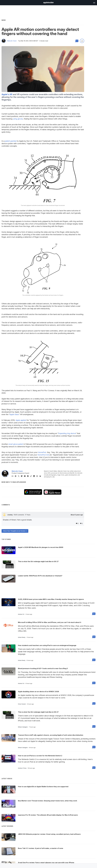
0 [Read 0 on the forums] (94, 614)
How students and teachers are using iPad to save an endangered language (47, 645)
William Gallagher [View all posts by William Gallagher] (23, 727)
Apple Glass (14, 414)
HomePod (42, 452)
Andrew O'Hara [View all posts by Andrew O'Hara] (22, 768)
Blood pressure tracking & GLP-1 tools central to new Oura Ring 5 (43, 668)
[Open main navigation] (94, 2)
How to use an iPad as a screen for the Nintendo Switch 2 (40, 756)
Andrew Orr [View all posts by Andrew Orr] (21, 614)
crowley (10, 515)
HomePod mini (43, 455)
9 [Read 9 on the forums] (94, 637)
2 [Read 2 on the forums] (94, 703)
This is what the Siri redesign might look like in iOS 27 (38, 712)
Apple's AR (7, 94)
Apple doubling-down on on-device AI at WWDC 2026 (38, 692)
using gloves (18, 119)
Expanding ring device (67, 433)
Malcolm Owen (12, 41)
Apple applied (21, 420)
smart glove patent (16, 444)
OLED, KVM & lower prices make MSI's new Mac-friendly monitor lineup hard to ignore (51, 599)
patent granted (11, 141)
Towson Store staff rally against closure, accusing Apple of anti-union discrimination (51, 735)
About (77, 515)
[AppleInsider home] (48, 3)
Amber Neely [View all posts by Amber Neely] (22, 637)
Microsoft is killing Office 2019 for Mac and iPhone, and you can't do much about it (50, 622)
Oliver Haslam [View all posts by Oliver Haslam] (22, 704)
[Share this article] (82, 41)
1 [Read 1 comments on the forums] (77, 41)
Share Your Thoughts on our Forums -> (15, 531)
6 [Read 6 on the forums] (94, 747)
